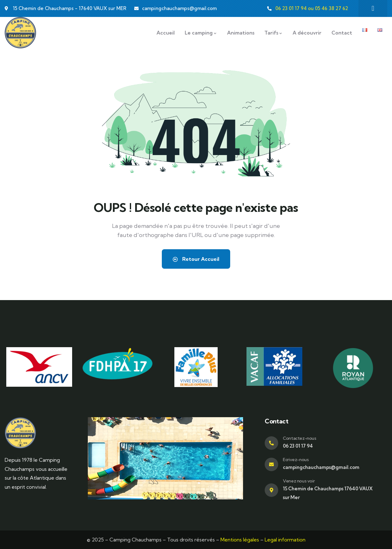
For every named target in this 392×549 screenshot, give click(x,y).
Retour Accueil (196, 259)
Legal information (285, 540)
